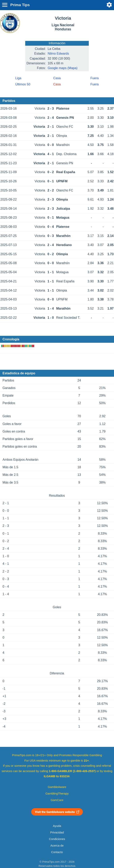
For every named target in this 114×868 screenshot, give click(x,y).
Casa (57, 78)
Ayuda (57, 826)
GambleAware (57, 787)
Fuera (95, 78)
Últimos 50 (23, 84)
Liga (18, 78)
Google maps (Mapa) (63, 68)
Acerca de (57, 846)
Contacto (57, 852)
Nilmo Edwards (58, 54)
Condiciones (57, 839)
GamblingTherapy (57, 794)
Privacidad (57, 832)
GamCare (57, 800)
